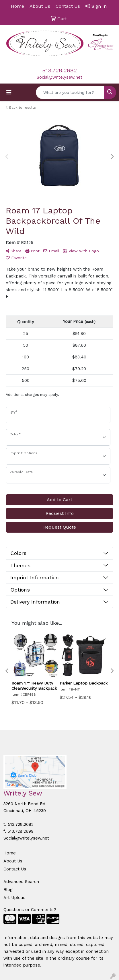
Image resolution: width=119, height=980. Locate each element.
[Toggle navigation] (9, 92)
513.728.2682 (60, 70)
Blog (8, 890)
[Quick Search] (70, 92)
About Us (13, 861)
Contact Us (15, 869)
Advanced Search (21, 882)
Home (10, 853)
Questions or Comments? (30, 910)
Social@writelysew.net (60, 77)
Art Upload (14, 898)
